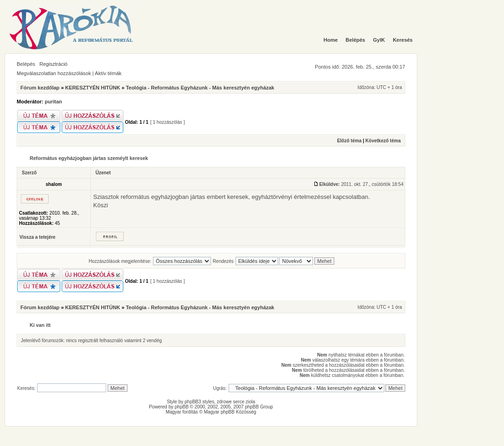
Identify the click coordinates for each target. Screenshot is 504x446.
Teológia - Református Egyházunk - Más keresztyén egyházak (200, 88)
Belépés (26, 64)
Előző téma (349, 141)
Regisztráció (54, 64)
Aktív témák (108, 73)
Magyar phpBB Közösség (230, 412)
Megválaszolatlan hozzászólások (54, 73)
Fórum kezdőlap (40, 88)
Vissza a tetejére (38, 237)
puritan (54, 102)
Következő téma (383, 141)
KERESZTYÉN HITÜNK (93, 88)
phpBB (182, 407)
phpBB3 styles (199, 402)
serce (239, 402)
